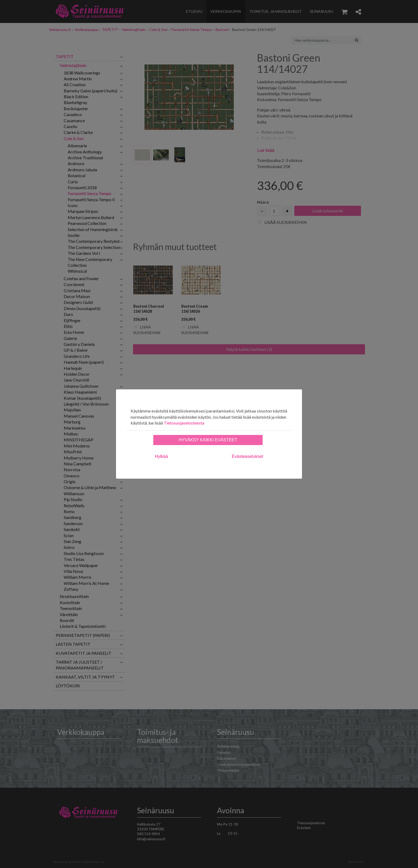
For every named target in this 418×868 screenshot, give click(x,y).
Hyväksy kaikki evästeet (208, 440)
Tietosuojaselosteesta (184, 423)
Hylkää (161, 456)
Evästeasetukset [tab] (248, 456)
